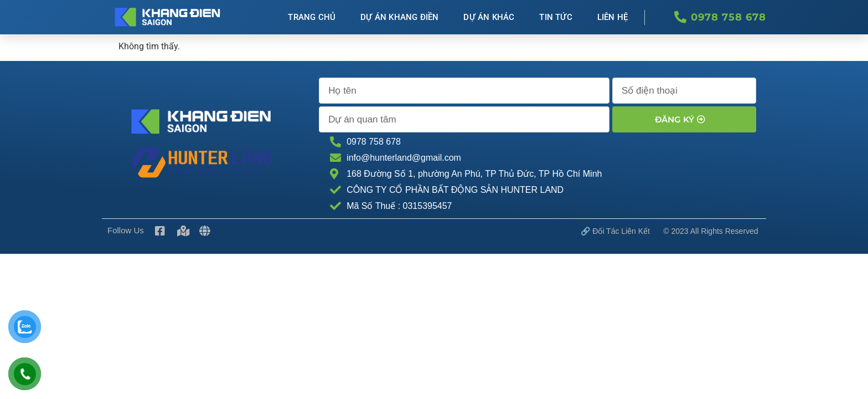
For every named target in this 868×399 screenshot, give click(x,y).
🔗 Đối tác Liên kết (615, 231)
